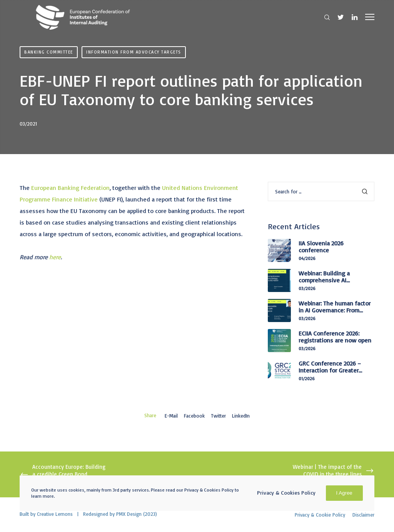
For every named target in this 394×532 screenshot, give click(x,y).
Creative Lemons (55, 514)
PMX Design (129, 514)
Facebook (194, 416)
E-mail (171, 416)
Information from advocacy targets (134, 52)
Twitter (218, 416)
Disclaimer (363, 515)
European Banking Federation (70, 188)
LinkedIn (241, 416)
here (55, 257)
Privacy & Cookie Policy (320, 515)
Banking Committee (49, 52)
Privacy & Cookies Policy (286, 493)
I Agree (344, 493)
